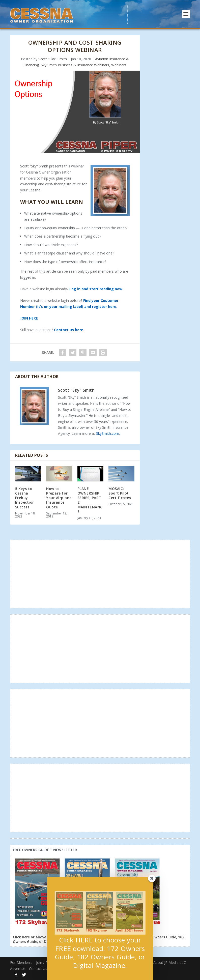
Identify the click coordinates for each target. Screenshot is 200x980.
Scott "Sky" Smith (53, 59)
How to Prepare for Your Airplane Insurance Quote (59, 498)
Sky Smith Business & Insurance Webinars (75, 65)
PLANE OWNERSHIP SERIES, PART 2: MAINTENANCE (90, 500)
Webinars (119, 65)
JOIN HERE (29, 318)
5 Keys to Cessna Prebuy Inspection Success (25, 498)
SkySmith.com (108, 433)
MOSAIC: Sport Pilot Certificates (120, 493)
